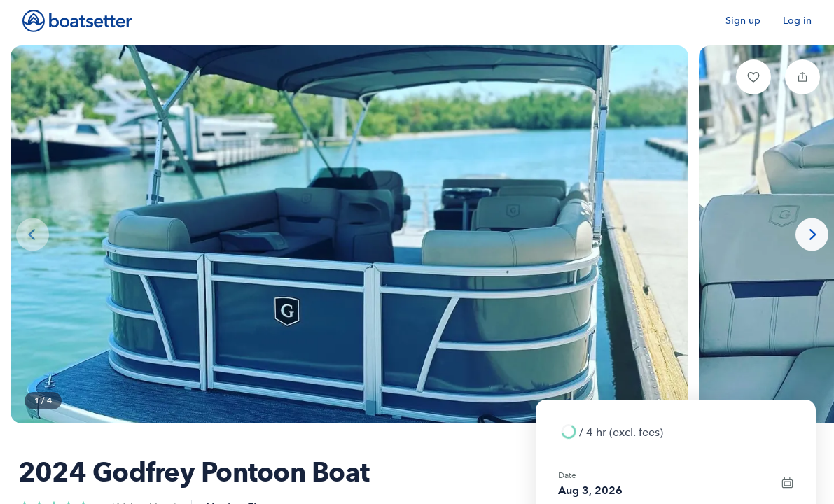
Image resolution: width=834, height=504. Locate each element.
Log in (797, 21)
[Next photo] (812, 235)
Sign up (743, 21)
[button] (753, 77)
